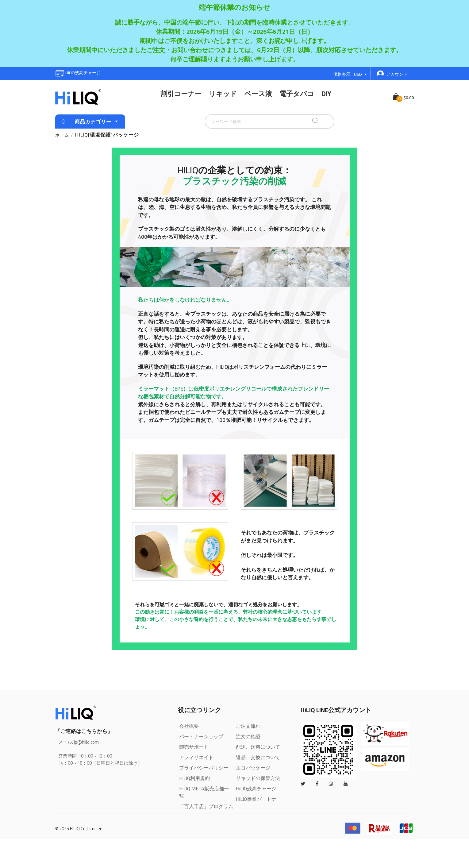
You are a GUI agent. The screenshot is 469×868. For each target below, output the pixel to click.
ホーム (62, 135)
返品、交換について (258, 757)
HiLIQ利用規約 (194, 778)
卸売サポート (194, 747)
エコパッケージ (253, 768)
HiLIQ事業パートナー (259, 799)
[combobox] (237, 122)
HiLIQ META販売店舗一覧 (204, 792)
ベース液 (258, 94)
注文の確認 (248, 736)
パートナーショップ (201, 736)
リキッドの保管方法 (258, 778)
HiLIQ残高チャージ (78, 73)
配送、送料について (258, 747)
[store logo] (78, 97)
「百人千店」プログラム (206, 806)
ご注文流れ (248, 726)
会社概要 (189, 726)
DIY (326, 94)
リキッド (223, 94)
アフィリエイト (196, 757)
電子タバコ (297, 94)
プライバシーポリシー (204, 768)
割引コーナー (181, 94)
